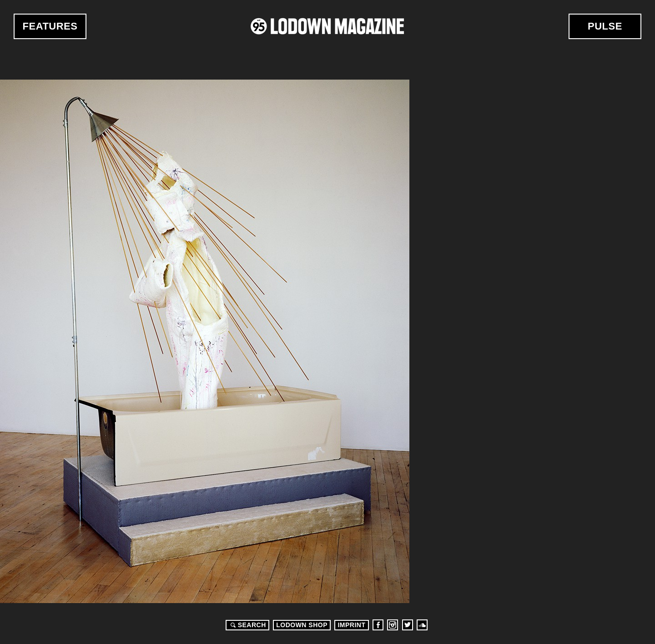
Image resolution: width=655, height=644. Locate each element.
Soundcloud (422, 625)
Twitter (408, 625)
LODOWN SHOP (302, 625)
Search (247, 625)
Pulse (605, 26)
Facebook (378, 625)
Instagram (393, 625)
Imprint (351, 625)
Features (50, 26)
